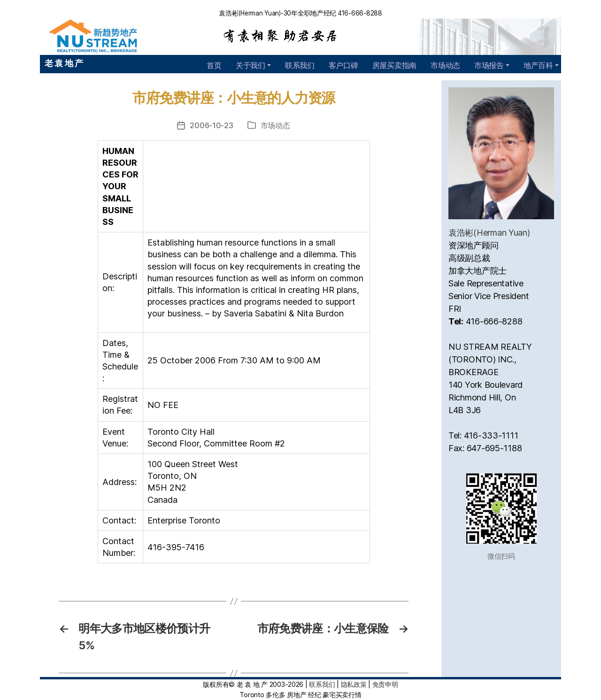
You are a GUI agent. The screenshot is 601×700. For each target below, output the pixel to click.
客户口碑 (343, 65)
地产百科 (538, 65)
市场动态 (445, 65)
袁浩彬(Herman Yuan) (489, 233)
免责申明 (385, 684)
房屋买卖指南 (394, 65)
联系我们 (300, 65)
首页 (214, 65)
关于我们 (250, 65)
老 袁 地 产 (64, 63)
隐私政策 (354, 684)
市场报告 (489, 65)
